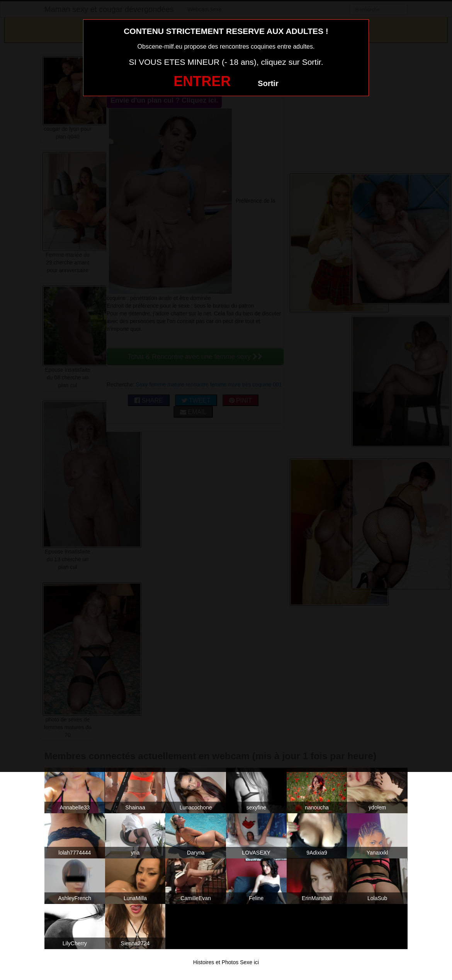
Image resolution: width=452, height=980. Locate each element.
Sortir (268, 83)
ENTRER (202, 81)
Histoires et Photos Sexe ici (226, 962)
